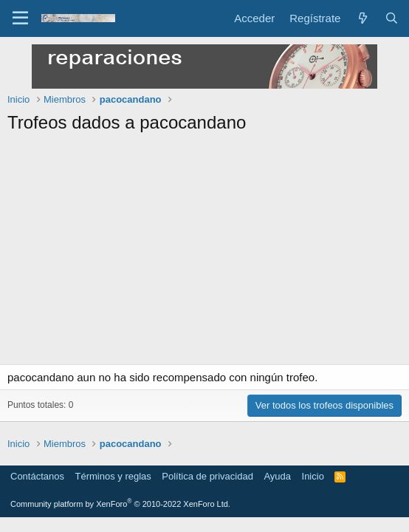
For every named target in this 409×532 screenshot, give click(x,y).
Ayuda (277, 476)
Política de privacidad (207, 476)
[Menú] (20, 18)
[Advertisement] (205, 253)
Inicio (313, 476)
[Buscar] (392, 18)
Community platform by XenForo (120, 504)
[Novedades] (362, 18)
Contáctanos (37, 476)
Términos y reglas (113, 476)
